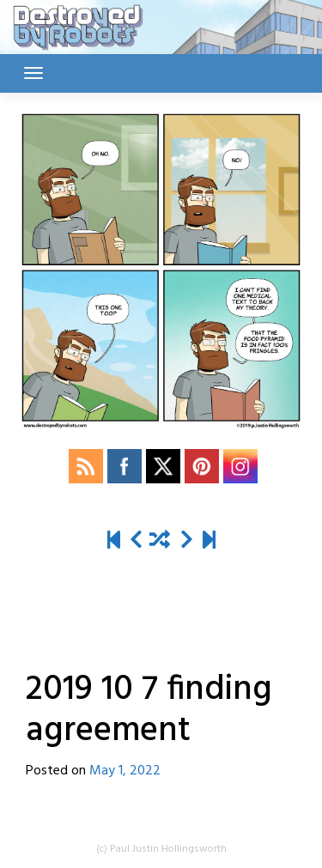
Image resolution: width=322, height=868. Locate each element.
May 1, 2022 (125, 771)
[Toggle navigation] (33, 73)
